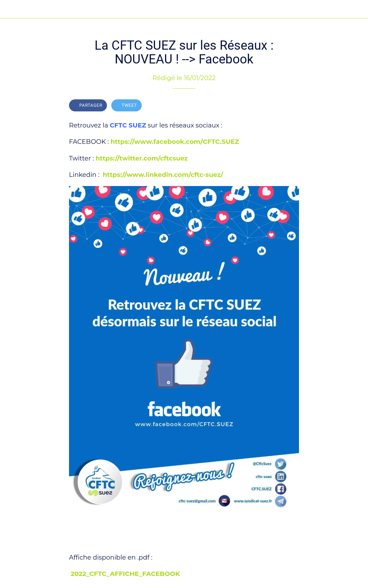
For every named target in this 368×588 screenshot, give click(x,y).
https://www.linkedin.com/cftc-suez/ (163, 175)
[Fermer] (9, 9)
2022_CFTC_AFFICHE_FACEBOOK (125, 574)
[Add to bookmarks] (292, 106)
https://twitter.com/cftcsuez (142, 158)
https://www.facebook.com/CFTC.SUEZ (175, 142)
